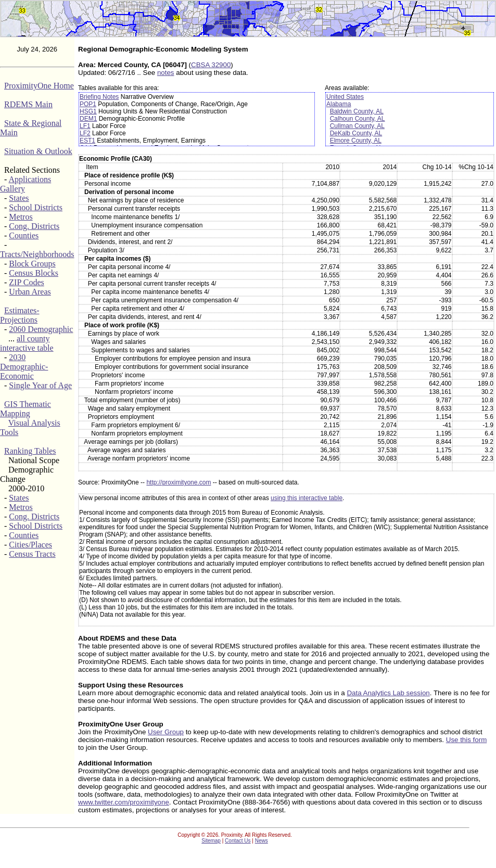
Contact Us (238, 841)
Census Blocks (34, 273)
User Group (166, 732)
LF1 (85, 126)
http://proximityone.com (179, 482)
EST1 (87, 141)
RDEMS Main (28, 104)
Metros (21, 217)
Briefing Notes (99, 97)
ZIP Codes (26, 282)
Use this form (467, 740)
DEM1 (88, 119)
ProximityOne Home (39, 86)
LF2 (85, 133)
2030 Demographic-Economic (24, 367)
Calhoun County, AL (358, 119)
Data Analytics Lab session (388, 693)
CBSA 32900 (211, 65)
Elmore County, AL (356, 141)
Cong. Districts (34, 226)
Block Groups (32, 264)
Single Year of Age (40, 385)
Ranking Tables (30, 451)
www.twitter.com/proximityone (124, 802)
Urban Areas (30, 292)
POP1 (88, 104)
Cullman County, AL (357, 126)
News (262, 841)
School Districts (36, 207)
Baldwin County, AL (357, 111)
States (19, 198)
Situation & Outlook (38, 151)
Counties (24, 235)
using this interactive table (307, 498)
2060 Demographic (41, 329)
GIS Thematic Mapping (26, 409)
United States (345, 97)
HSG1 (88, 111)
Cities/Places (30, 545)
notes (166, 73)
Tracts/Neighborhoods (37, 254)
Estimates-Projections (20, 315)
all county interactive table (27, 343)
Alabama (339, 104)
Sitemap (211, 841)
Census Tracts (32, 554)
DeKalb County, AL (356, 133)
